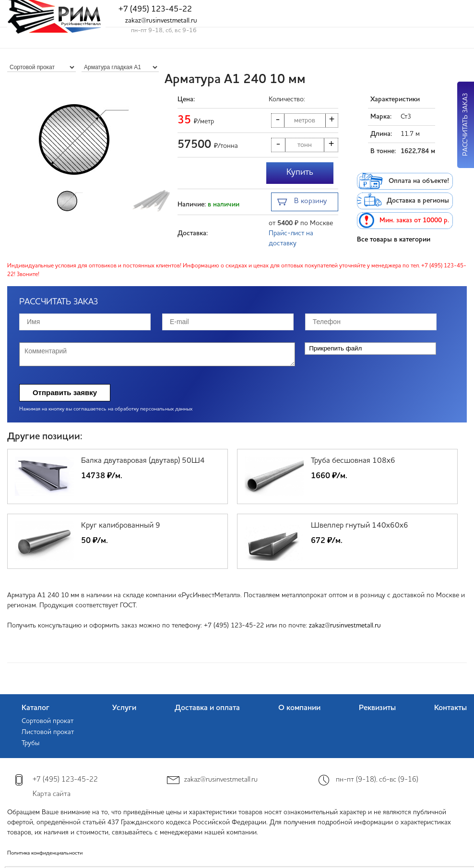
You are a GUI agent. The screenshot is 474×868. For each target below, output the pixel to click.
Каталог (36, 708)
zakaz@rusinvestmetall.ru (161, 21)
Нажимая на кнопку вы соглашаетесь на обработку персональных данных (106, 409)
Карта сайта (52, 794)
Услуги (124, 708)
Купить (300, 172)
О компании (299, 708)
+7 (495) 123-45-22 (155, 9)
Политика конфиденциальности (45, 853)
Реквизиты (377, 708)
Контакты (450, 708)
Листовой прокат (48, 732)
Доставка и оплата (207, 708)
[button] (164, 139)
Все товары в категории (394, 240)
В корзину (302, 202)
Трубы (30, 743)
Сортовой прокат (47, 721)
